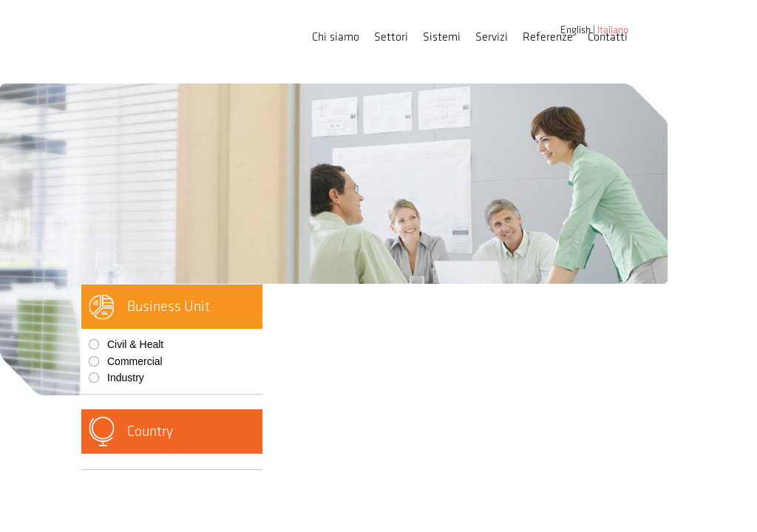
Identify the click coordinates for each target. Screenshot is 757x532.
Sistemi (442, 37)
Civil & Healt (135, 344)
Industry (126, 378)
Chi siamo (336, 37)
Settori (391, 37)
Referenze (548, 37)
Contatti (608, 37)
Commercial (135, 361)
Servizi (492, 37)
